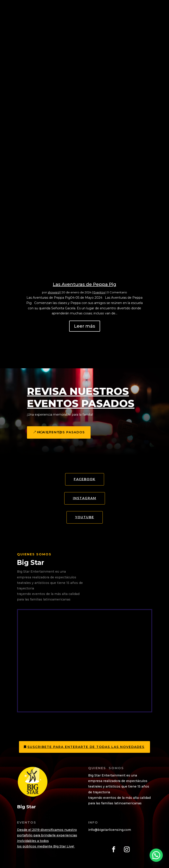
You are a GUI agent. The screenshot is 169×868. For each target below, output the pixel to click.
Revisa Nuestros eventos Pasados (81, 397)
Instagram (85, 498)
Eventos (99, 292)
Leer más (85, 326)
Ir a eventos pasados (61, 432)
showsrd (54, 292)
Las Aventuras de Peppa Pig (84, 284)
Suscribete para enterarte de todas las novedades (86, 747)
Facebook (85, 479)
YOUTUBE (85, 517)
